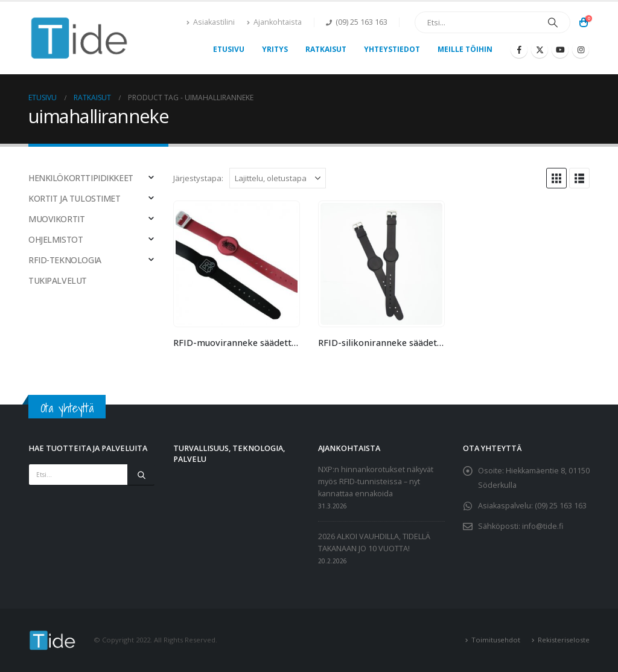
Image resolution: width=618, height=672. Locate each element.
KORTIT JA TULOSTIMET (75, 198)
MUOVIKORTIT (56, 219)
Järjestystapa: (198, 178)
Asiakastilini (211, 22)
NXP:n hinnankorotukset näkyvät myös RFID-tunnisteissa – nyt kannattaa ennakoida (376, 482)
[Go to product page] (237, 264)
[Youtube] (560, 50)
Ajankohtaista (274, 22)
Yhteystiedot (392, 49)
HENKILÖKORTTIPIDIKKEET (81, 178)
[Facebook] (519, 50)
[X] (540, 50)
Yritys (275, 49)
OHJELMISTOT (56, 239)
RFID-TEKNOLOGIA (65, 260)
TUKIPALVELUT (58, 280)
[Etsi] (553, 22)
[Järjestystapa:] (278, 178)
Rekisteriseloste (564, 640)
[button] (556, 178)
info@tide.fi (543, 526)
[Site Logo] (80, 38)
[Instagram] (581, 50)
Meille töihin (465, 49)
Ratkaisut (326, 49)
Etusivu (229, 49)
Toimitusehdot (496, 640)
